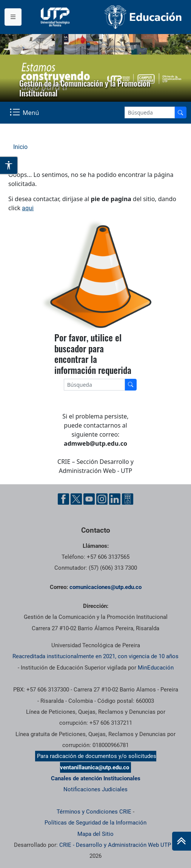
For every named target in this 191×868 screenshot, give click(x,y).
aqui (28, 208)
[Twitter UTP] (76, 499)
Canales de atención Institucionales (96, 778)
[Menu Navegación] (25, 113)
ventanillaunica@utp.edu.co (95, 767)
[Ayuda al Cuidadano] (128, 499)
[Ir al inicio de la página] (182, 841)
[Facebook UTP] (63, 499)
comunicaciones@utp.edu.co (106, 587)
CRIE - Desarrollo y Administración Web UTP (115, 845)
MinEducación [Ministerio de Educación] (156, 668)
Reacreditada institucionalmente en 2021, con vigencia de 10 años (95, 656)
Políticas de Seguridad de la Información (95, 823)
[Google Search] (150, 112)
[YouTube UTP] (89, 499)
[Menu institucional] (13, 17)
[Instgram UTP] (102, 499)
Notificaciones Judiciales (95, 789)
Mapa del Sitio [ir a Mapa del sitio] (95, 834)
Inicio (20, 147)
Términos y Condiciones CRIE (94, 812)
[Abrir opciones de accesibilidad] (9, 165)
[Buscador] (180, 112)
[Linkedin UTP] (115, 499)
